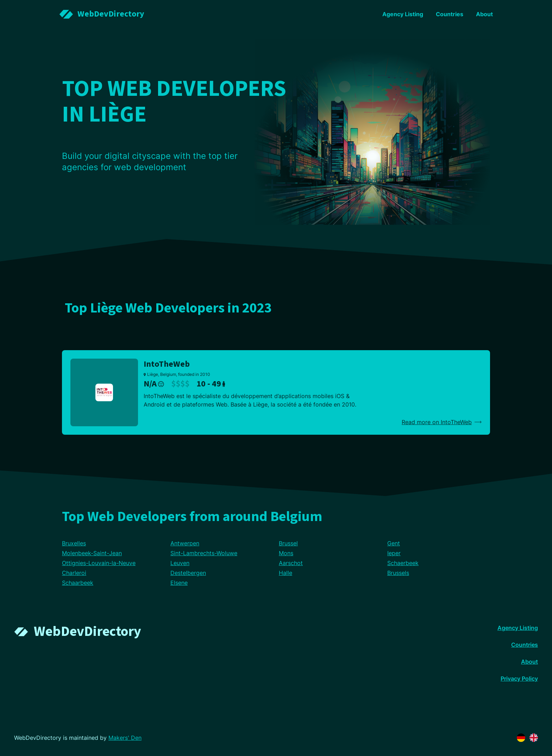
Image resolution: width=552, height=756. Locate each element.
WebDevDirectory (87, 631)
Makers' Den (125, 738)
